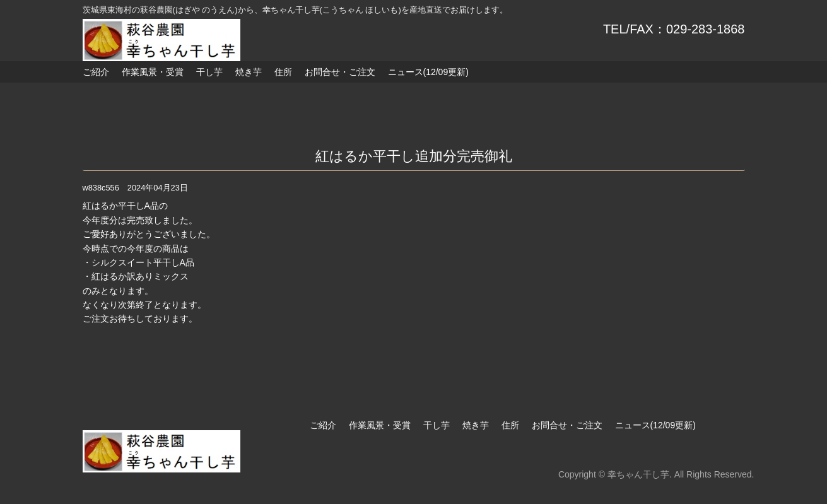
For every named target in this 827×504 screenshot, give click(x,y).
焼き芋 (249, 72)
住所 (283, 72)
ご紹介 (96, 72)
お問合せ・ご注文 (340, 72)
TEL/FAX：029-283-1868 (674, 29)
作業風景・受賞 (153, 72)
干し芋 (209, 72)
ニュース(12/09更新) (428, 72)
